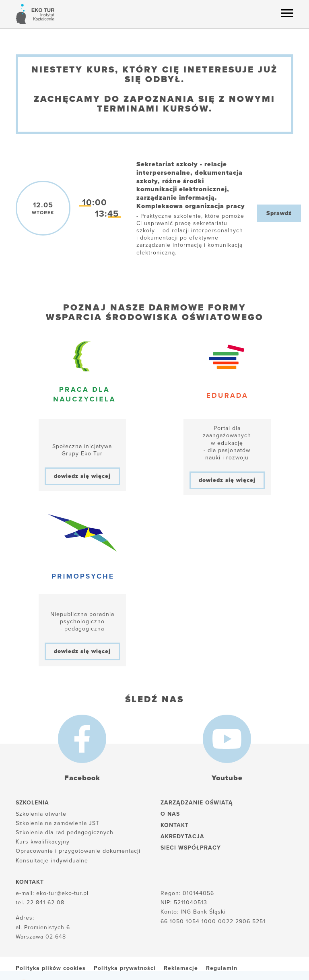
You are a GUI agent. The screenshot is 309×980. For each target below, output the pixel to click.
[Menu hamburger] (287, 13)
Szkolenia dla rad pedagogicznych (65, 832)
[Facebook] (82, 739)
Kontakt (175, 825)
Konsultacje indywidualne (52, 861)
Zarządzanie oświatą (197, 803)
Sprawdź (279, 213)
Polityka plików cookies (51, 968)
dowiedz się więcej (82, 476)
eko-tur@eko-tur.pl (62, 893)
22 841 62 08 (45, 902)
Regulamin (222, 968)
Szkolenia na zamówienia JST (58, 823)
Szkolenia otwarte (41, 814)
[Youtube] (227, 739)
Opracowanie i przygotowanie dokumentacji (78, 851)
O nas (170, 814)
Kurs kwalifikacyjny (43, 842)
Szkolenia (32, 803)
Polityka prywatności (125, 968)
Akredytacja (182, 836)
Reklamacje (181, 968)
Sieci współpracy (191, 848)
